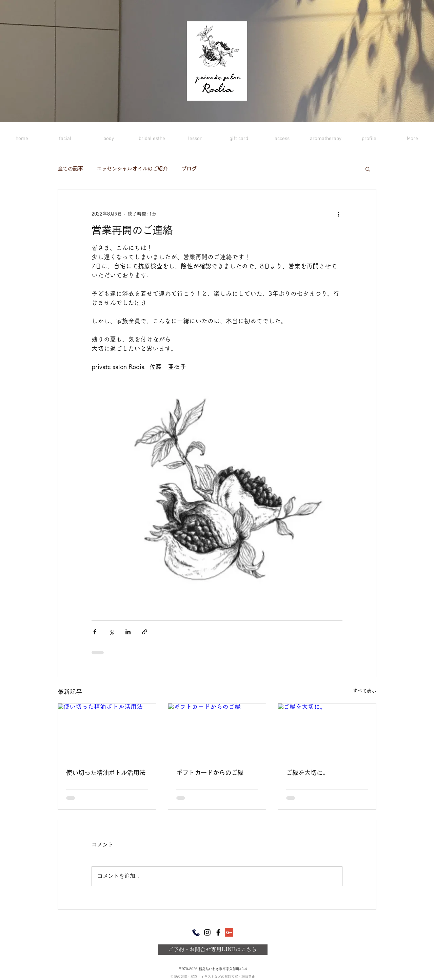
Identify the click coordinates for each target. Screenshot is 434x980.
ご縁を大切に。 (308, 773)
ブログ (189, 169)
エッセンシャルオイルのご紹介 (132, 169)
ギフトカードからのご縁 (210, 773)
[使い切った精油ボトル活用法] (107, 731)
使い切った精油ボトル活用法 (106, 773)
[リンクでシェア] (145, 632)
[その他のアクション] (338, 214)
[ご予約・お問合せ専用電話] (196, 933)
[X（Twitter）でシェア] (111, 632)
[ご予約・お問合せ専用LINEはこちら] (213, 950)
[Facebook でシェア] (95, 632)
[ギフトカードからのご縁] (217, 731)
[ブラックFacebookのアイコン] (218, 932)
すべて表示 (364, 691)
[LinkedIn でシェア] (128, 632)
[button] (368, 169)
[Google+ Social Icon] (229, 932)
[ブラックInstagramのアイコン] (207, 932)
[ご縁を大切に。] (327, 731)
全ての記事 (70, 169)
